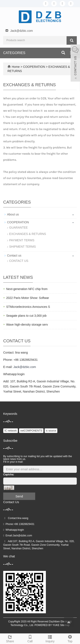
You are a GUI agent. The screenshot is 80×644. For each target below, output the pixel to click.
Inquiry (50, 638)
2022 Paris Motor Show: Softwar (28, 298)
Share (10, 638)
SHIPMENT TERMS (23, 247)
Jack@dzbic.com (22, 31)
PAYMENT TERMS (22, 240)
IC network (11, 431)
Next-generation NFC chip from (27, 289)
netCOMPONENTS (31, 431)
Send (19, 496)
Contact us (14, 255)
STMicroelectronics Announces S (28, 307)
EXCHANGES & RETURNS (28, 234)
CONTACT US (19, 261)
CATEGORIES (14, 53)
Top (70, 638)
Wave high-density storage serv (27, 325)
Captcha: (9, 475)
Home (16, 67)
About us (13, 214)
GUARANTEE (18, 228)
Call (30, 638)
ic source (51, 431)
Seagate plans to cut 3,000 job (26, 316)
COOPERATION (34, 67)
